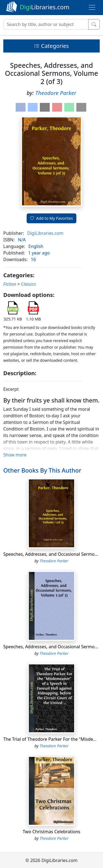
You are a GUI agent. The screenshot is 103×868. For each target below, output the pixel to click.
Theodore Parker (56, 93)
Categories (51, 46)
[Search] (46, 24)
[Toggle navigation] (92, 7)
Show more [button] (15, 455)
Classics (28, 284)
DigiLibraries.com (45, 233)
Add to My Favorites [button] (52, 218)
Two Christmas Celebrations (51, 832)
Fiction (10, 284)
